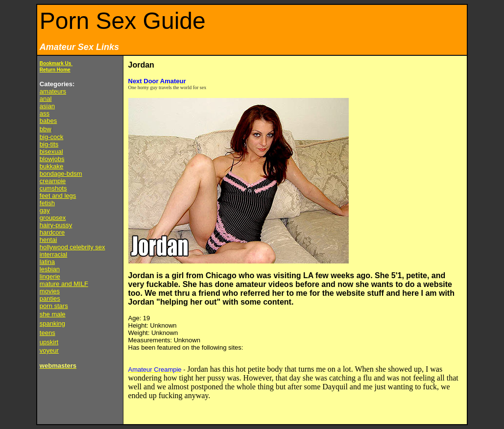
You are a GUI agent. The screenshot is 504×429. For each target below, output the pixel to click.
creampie (53, 181)
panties (50, 298)
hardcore (52, 232)
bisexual (51, 152)
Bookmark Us (56, 63)
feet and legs (58, 196)
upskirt (49, 342)
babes (48, 121)
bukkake (51, 166)
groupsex (53, 218)
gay (45, 210)
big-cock (51, 137)
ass (45, 113)
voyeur (49, 350)
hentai (48, 240)
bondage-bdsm (61, 174)
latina (47, 262)
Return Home (55, 70)
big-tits (49, 144)
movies (50, 291)
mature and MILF (64, 284)
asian (47, 106)
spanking (52, 323)
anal (46, 99)
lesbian (50, 269)
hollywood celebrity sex (72, 247)
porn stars (54, 306)
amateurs (53, 91)
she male (53, 314)
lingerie (50, 276)
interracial (53, 254)
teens (48, 333)
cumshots (53, 188)
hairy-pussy (56, 225)
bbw (46, 129)
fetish (47, 203)
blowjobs (52, 159)
